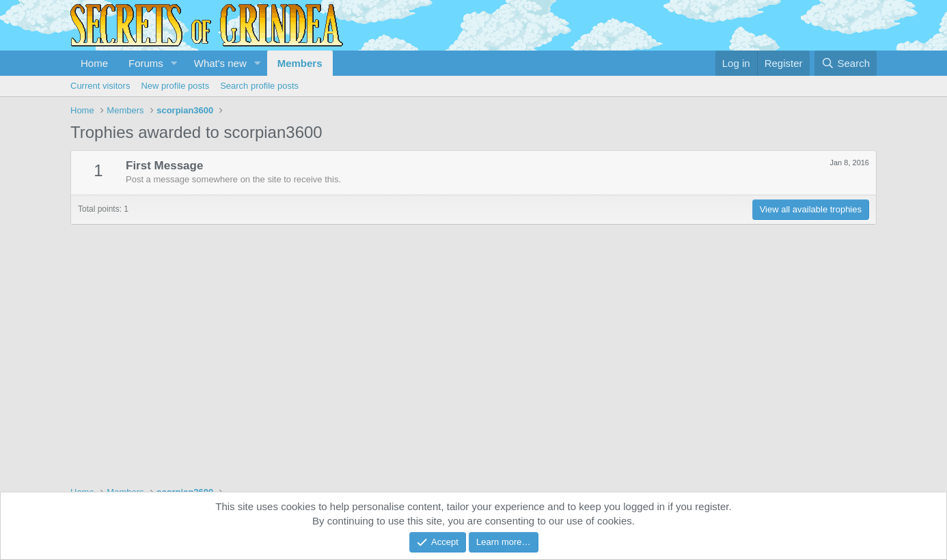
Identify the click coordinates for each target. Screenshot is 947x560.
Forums (146, 63)
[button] (174, 63)
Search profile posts (259, 86)
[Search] (846, 63)
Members (300, 63)
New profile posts (175, 86)
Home (94, 63)
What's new (220, 63)
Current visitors (100, 86)
